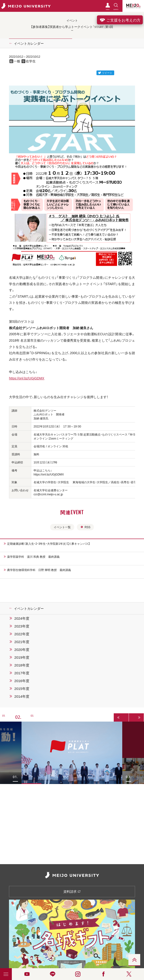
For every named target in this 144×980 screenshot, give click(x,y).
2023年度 (22, 626)
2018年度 (22, 665)
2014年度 (22, 696)
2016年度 (22, 681)
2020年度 (22, 649)
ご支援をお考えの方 (120, 20)
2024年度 (22, 618)
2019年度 (22, 657)
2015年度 (22, 688)
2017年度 (22, 673)
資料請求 (72, 891)
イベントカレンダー (29, 43)
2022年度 (22, 634)
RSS (85, 527)
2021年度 (22, 642)
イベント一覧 (62, 527)
